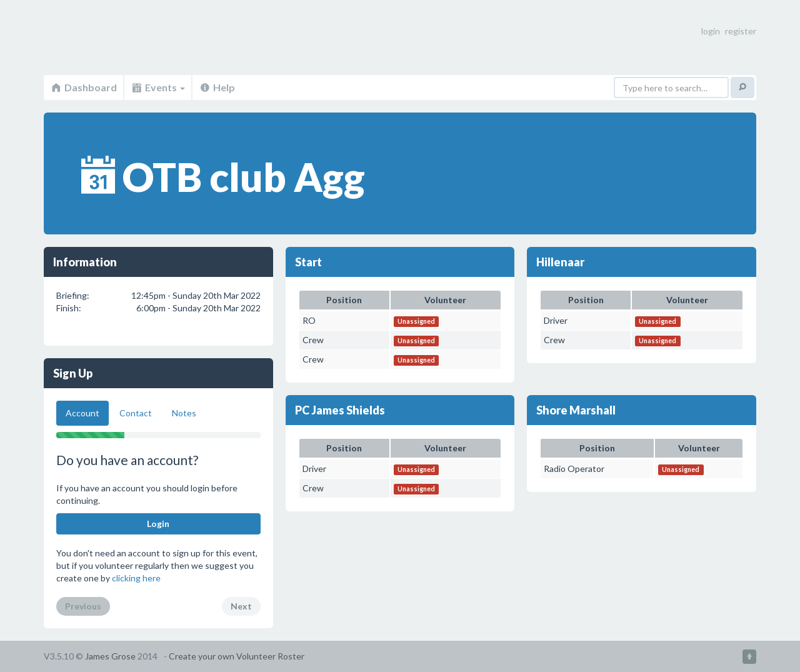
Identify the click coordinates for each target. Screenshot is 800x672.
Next (241, 606)
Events (158, 87)
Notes (184, 413)
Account (82, 413)
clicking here (136, 578)
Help (217, 87)
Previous (83, 606)
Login (158, 524)
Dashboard (83, 87)
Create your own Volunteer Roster (237, 656)
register (741, 31)
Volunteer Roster (112, 38)
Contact (136, 413)
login (711, 31)
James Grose (110, 656)
